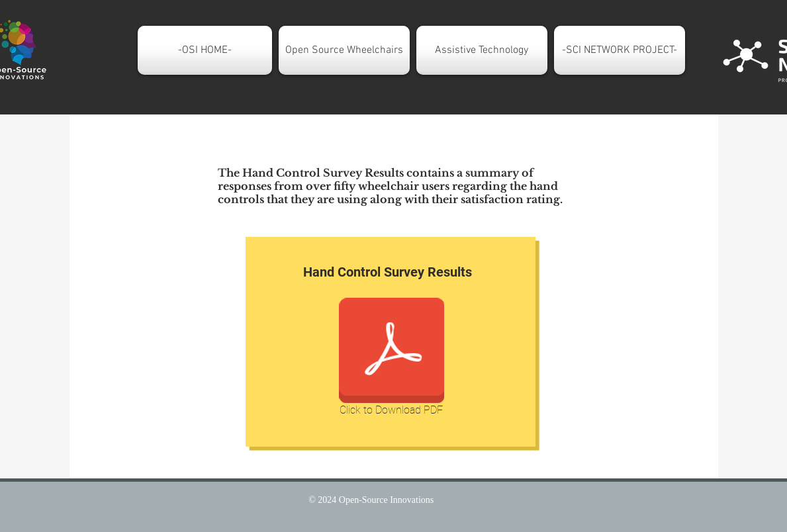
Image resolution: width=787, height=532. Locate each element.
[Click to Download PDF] (392, 359)
